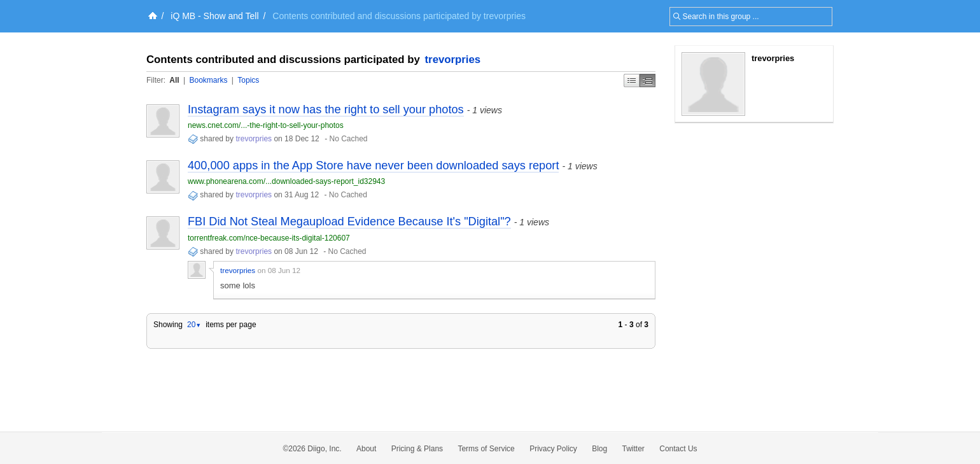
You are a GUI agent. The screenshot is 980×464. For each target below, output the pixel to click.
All (174, 80)
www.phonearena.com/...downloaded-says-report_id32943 (286, 181)
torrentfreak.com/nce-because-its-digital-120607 (269, 238)
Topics (248, 80)
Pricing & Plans (417, 449)
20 (194, 325)
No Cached (348, 139)
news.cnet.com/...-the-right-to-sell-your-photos (266, 125)
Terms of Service (486, 449)
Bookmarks (208, 80)
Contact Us (678, 449)
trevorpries (453, 60)
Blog (599, 449)
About (366, 449)
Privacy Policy (553, 449)
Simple (632, 81)
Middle (647, 81)
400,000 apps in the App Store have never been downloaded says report (373, 165)
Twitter (633, 449)
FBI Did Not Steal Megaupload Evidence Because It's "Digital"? (349, 221)
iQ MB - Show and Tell (214, 16)
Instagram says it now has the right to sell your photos (326, 109)
